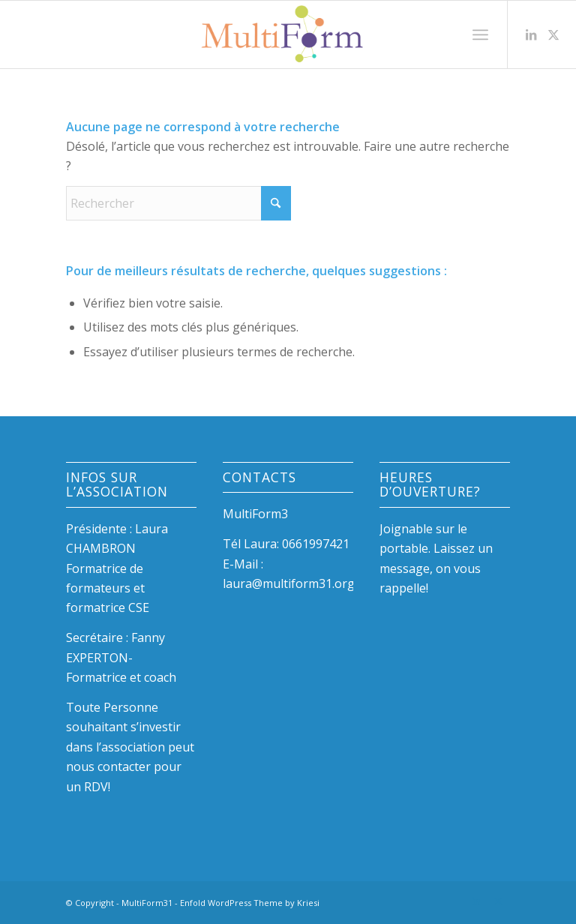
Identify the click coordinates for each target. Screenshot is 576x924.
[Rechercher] (178, 203)
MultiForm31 (147, 903)
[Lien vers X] (553, 34)
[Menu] (480, 34)
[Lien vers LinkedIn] (531, 34)
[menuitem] (480, 34)
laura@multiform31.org (289, 583)
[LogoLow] (288, 34)
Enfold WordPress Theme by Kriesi (250, 903)
